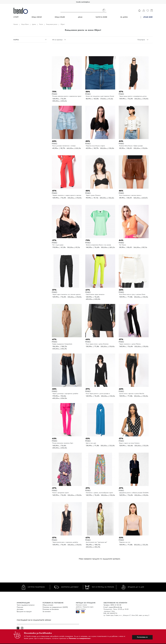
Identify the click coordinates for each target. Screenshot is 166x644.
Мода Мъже (60, 17)
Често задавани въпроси (26, 605)
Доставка (20, 609)
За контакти (47, 611)
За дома (124, 17)
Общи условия (48, 605)
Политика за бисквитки (51, 609)
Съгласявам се (142, 637)
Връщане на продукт (24, 611)
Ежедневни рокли (52, 24)
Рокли (41, 24)
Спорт (16, 17)
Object (63, 24)
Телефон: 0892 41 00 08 (112, 605)
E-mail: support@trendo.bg (113, 607)
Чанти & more (101, 17)
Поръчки (20, 607)
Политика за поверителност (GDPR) (55, 607)
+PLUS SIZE (148, 17)
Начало (16, 24)
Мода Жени (37, 17)
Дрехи (34, 24)
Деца (80, 17)
